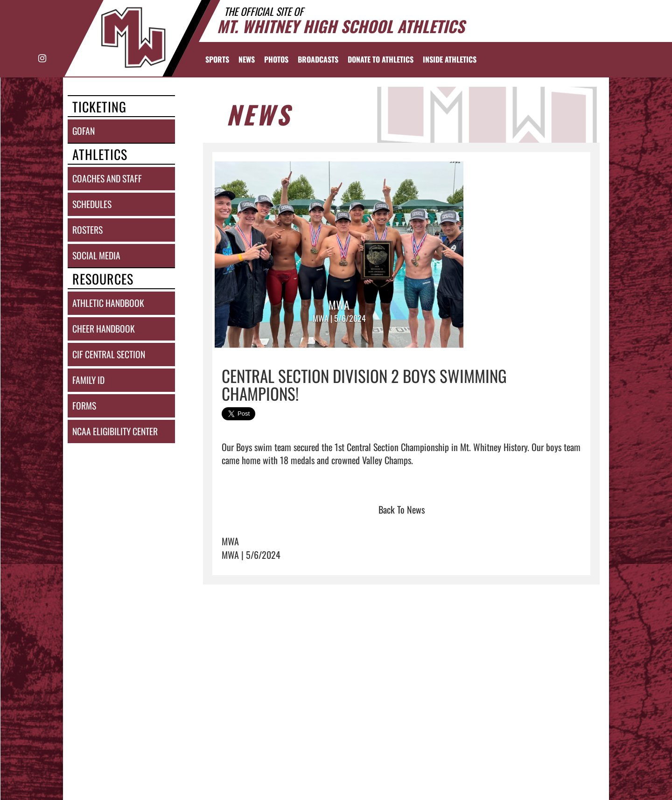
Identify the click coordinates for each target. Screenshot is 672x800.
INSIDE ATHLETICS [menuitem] (450, 59)
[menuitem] (247, 59)
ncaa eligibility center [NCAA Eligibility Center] (115, 431)
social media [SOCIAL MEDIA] (96, 255)
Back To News (402, 509)
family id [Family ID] (88, 380)
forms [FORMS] (84, 406)
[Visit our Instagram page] (42, 59)
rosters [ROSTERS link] (87, 230)
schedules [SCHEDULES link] (92, 204)
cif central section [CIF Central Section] (109, 354)
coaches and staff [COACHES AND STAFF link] (107, 178)
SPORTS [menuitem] (217, 59)
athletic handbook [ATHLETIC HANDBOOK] (108, 303)
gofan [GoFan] (84, 131)
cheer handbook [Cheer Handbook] (104, 329)
